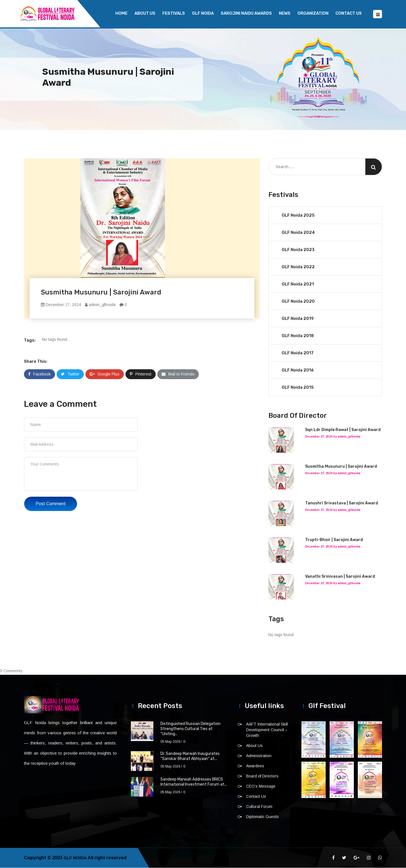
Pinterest (141, 374)
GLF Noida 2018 (298, 336)
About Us (145, 13)
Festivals (174, 13)
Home (121, 13)
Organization (313, 13)
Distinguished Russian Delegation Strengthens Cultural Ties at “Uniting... (190, 729)
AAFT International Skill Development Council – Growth (267, 730)
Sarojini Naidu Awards (246, 13)
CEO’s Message (261, 786)
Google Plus (105, 374)
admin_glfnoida (100, 305)
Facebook (39, 374)
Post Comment (51, 504)
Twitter (70, 374)
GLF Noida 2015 (298, 388)
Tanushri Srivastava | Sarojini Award (342, 503)
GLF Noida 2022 (298, 267)
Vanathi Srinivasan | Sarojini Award (340, 577)
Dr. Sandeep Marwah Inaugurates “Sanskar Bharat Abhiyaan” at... (190, 756)
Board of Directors (262, 776)
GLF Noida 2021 (298, 284)
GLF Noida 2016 (298, 370)
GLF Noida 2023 (298, 250)
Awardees (255, 766)
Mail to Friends (178, 374)
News (285, 13)
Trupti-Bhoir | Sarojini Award (334, 540)
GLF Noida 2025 (298, 216)
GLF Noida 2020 (298, 302)
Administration (259, 756)
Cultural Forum (259, 807)
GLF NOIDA (203, 13)
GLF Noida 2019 (298, 319)
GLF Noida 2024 (298, 233)
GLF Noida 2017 (298, 353)
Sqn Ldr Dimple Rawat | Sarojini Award (343, 430)
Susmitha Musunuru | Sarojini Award (341, 467)
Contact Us (349, 13)
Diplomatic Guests (262, 817)
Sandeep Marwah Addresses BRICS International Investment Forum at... (194, 782)
